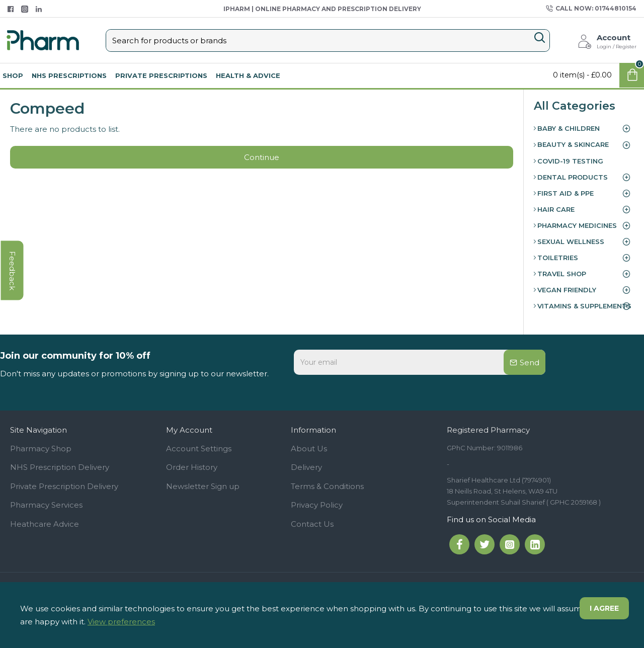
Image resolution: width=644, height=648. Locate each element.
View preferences (121, 622)
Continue (262, 157)
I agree (604, 608)
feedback (12, 271)
